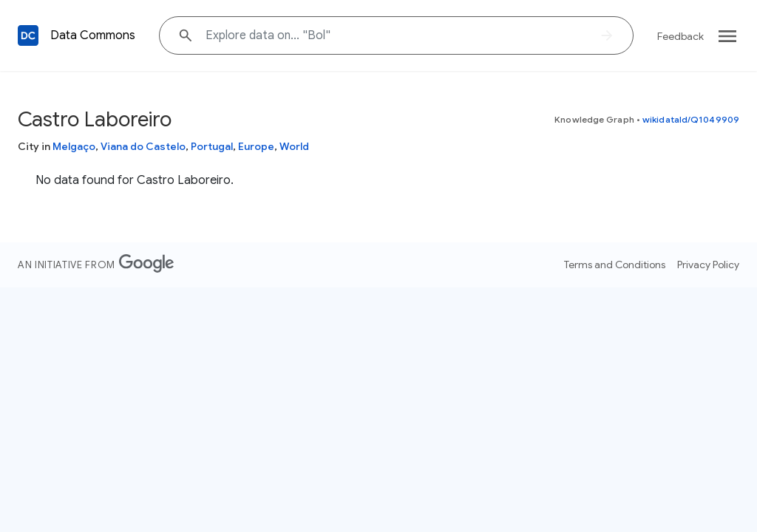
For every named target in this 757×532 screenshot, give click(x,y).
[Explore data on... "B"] (396, 35)
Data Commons (93, 35)
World (294, 146)
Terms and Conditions (615, 265)
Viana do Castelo (143, 146)
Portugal (212, 146)
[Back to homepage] (28, 35)
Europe (256, 146)
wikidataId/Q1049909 (691, 119)
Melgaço (74, 146)
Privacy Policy (708, 265)
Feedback (680, 36)
